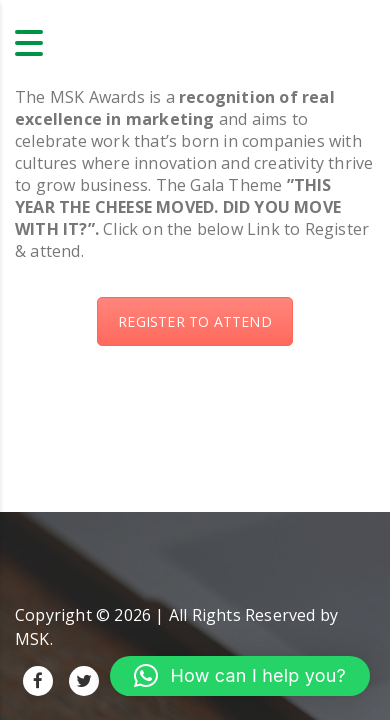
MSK (32, 639)
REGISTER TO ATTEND (195, 321)
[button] (240, 676)
